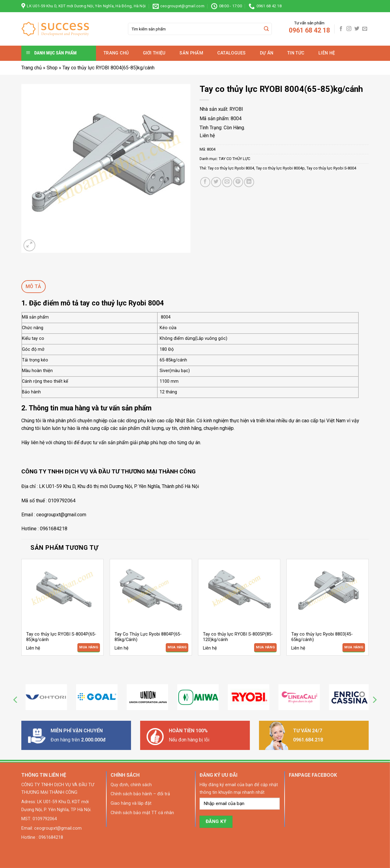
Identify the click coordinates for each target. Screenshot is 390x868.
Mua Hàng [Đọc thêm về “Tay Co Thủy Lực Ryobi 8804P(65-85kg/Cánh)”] (177, 647)
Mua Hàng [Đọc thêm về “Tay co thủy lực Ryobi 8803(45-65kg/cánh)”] (354, 647)
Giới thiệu (154, 53)
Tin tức (296, 53)
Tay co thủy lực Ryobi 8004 (231, 168)
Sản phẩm (191, 53)
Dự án (267, 53)
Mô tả (34, 286)
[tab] (34, 287)
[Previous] (16, 700)
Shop (52, 68)
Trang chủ (116, 53)
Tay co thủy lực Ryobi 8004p (280, 168)
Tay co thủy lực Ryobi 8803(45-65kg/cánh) (322, 637)
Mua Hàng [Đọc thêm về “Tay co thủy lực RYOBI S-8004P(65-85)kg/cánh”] (89, 647)
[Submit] (266, 29)
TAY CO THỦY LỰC (234, 159)
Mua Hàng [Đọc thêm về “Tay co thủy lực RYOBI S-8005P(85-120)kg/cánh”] (265, 647)
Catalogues (232, 53)
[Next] (374, 700)
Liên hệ (327, 53)
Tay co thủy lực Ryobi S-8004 (331, 168)
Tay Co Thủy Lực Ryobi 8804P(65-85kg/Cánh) (148, 637)
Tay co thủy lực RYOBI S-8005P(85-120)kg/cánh (238, 637)
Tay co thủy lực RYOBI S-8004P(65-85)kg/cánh (61, 637)
